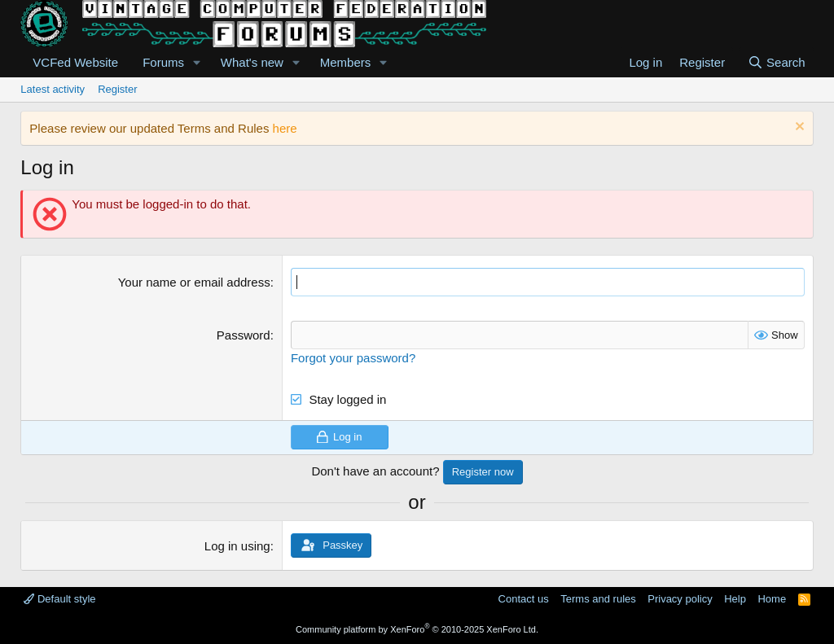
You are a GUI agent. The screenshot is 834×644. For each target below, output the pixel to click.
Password (244, 335)
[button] (197, 62)
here (285, 128)
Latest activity (53, 89)
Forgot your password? (353, 358)
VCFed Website (75, 62)
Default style (59, 599)
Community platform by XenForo (417, 629)
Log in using (237, 546)
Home (772, 599)
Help (735, 599)
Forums (163, 62)
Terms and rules (598, 599)
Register (117, 89)
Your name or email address (194, 282)
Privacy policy (680, 599)
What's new (252, 62)
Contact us (524, 599)
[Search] (777, 62)
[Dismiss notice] (798, 128)
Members (346, 62)
